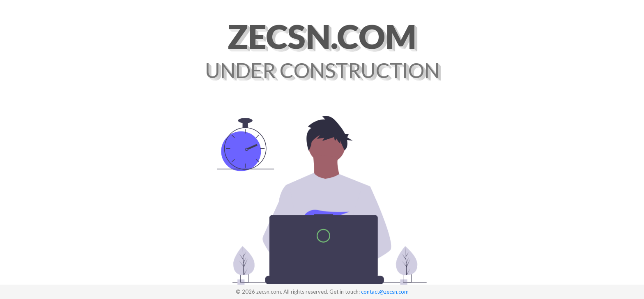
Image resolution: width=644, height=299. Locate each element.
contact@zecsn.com (385, 292)
